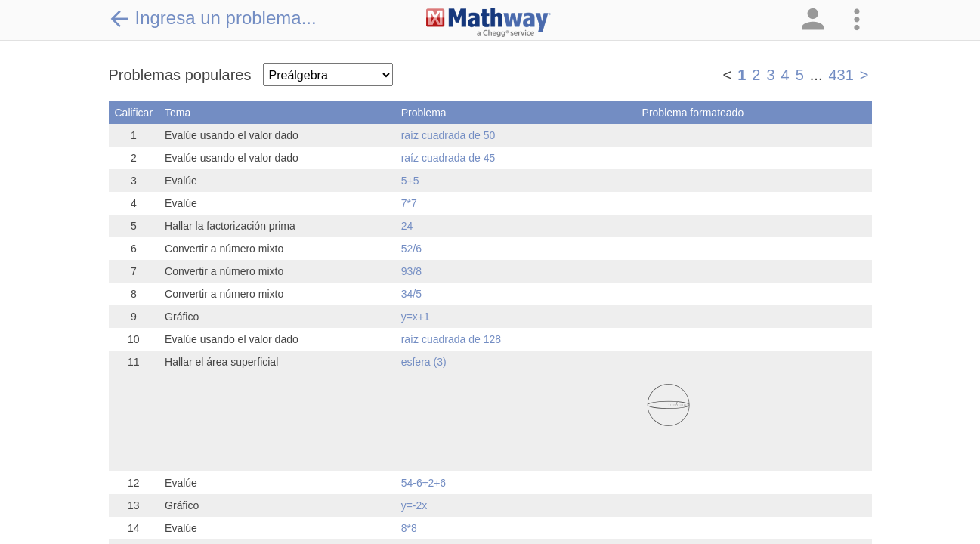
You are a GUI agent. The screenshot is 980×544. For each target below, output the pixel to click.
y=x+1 (416, 317)
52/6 (411, 249)
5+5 (410, 181)
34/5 (411, 294)
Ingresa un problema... (213, 18)
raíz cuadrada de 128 (451, 339)
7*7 (409, 203)
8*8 (409, 528)
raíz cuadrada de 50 (448, 135)
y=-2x (414, 505)
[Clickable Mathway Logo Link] (488, 23)
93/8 (411, 271)
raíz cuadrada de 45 (448, 158)
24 (407, 226)
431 (841, 75)
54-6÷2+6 (424, 483)
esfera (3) (424, 362)
